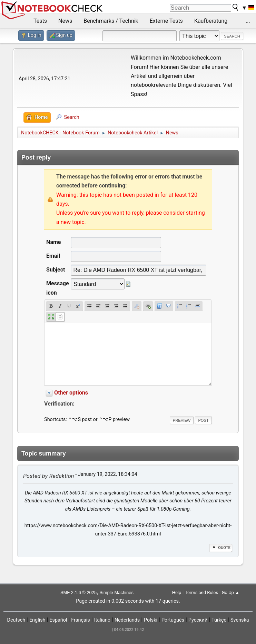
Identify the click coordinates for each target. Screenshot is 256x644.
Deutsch (16, 620)
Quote (221, 548)
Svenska (240, 620)
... (248, 21)
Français (80, 620)
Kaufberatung (211, 21)
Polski (151, 620)
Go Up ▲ (231, 592)
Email (53, 256)
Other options (71, 393)
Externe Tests (166, 21)
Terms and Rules (201, 592)
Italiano (102, 620)
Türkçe (219, 620)
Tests (40, 21)
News (65, 21)
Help (177, 592)
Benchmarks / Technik (111, 21)
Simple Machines (116, 592)
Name (53, 242)
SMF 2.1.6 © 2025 (78, 592)
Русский (198, 620)
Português (173, 620)
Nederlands (127, 620)
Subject (56, 270)
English (37, 620)
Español (58, 620)
